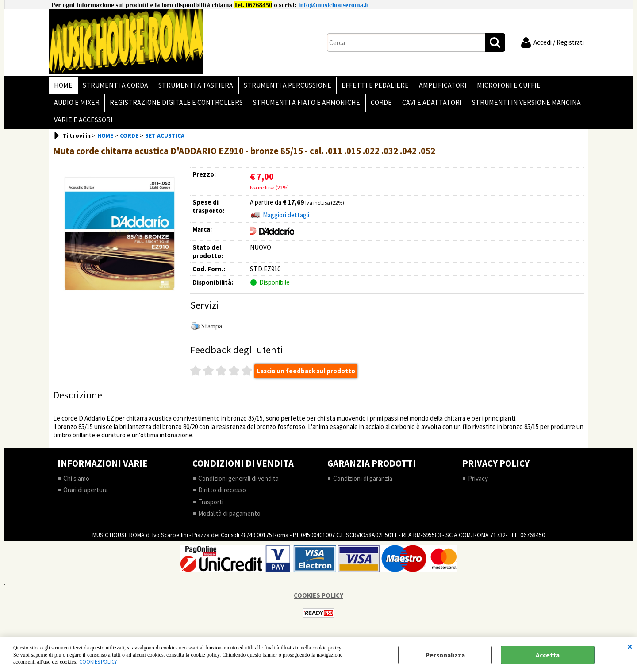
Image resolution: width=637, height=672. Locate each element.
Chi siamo (76, 484)
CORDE (378, 106)
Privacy (478, 484)
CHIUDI (630, 646)
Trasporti (211, 508)
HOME (63, 86)
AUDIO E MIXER (76, 106)
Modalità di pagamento (229, 519)
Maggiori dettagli (286, 221)
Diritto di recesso (222, 496)
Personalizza (445, 655)
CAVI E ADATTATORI (428, 106)
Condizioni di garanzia (363, 484)
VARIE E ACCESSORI (83, 125)
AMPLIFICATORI (437, 86)
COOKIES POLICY (98, 662)
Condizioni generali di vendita (238, 484)
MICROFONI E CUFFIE (503, 86)
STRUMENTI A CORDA (114, 86)
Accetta (548, 655)
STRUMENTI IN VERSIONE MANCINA (521, 106)
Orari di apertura (86, 496)
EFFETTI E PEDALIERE (371, 86)
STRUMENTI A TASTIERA (194, 86)
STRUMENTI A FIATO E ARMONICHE (304, 106)
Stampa (212, 332)
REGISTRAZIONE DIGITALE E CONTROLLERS (175, 106)
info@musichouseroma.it (334, 5)
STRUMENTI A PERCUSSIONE (284, 86)
